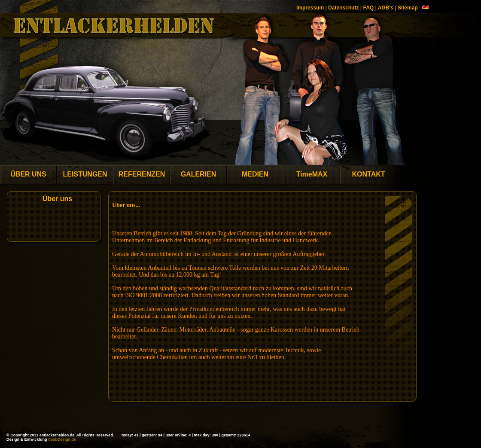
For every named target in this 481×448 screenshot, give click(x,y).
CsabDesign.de (62, 439)
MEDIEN (255, 174)
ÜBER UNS (28, 174)
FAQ (368, 8)
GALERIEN (199, 174)
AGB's (386, 8)
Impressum (310, 8)
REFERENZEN (142, 174)
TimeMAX (312, 174)
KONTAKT (368, 174)
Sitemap (408, 8)
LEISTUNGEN (85, 174)
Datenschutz (343, 8)
